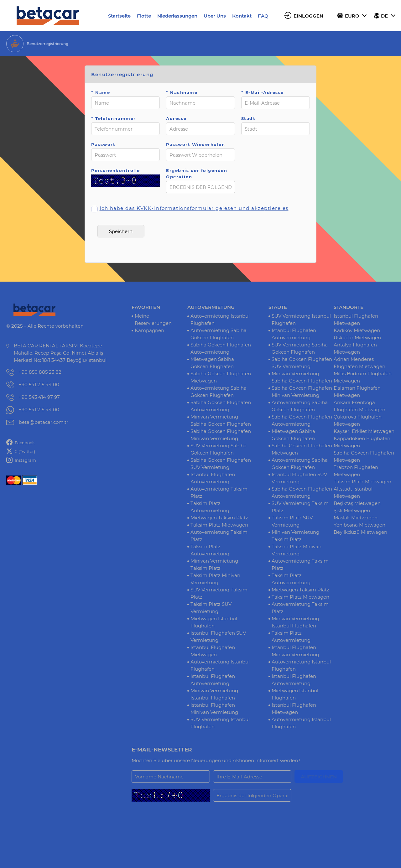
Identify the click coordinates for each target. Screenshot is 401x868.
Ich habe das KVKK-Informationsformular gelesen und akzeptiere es (194, 208)
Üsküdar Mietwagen (357, 338)
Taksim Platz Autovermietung (210, 507)
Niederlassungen (177, 16)
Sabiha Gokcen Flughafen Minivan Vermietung (221, 435)
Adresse (176, 118)
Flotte (144, 16)
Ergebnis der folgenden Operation (197, 174)
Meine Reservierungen (153, 320)
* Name (101, 92)
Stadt (248, 118)
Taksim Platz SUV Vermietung (211, 608)
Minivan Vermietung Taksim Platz (214, 564)
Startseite (119, 16)
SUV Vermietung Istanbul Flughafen (220, 723)
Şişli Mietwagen (352, 510)
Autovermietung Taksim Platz (219, 492)
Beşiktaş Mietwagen (357, 503)
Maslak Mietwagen (356, 518)
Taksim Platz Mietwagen (219, 525)
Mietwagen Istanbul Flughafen (214, 622)
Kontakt (242, 16)
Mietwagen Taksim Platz (219, 518)
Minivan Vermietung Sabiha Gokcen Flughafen (221, 420)
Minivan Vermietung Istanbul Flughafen (214, 694)
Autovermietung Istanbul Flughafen (220, 320)
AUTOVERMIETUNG (211, 307)
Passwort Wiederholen (195, 144)
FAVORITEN (146, 307)
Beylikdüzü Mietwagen (360, 532)
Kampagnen (149, 330)
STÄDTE (278, 307)
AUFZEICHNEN (319, 777)
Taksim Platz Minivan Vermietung (215, 579)
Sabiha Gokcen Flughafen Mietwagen (221, 377)
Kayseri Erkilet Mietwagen (364, 431)
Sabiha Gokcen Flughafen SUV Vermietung (221, 464)
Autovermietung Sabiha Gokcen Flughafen (219, 334)
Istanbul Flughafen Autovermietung (213, 478)
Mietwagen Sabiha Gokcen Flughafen (212, 363)
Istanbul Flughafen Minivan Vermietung (214, 709)
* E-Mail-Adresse (263, 92)
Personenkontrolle (116, 170)
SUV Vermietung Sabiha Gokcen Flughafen (219, 449)
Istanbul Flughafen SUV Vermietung (218, 637)
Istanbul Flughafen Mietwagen (213, 651)
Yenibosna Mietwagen (359, 525)
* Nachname (182, 92)
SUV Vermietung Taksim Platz (219, 593)
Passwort (103, 144)
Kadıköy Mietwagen (357, 330)
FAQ (263, 16)
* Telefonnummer (114, 118)
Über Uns (215, 16)
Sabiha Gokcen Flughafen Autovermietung (221, 348)
